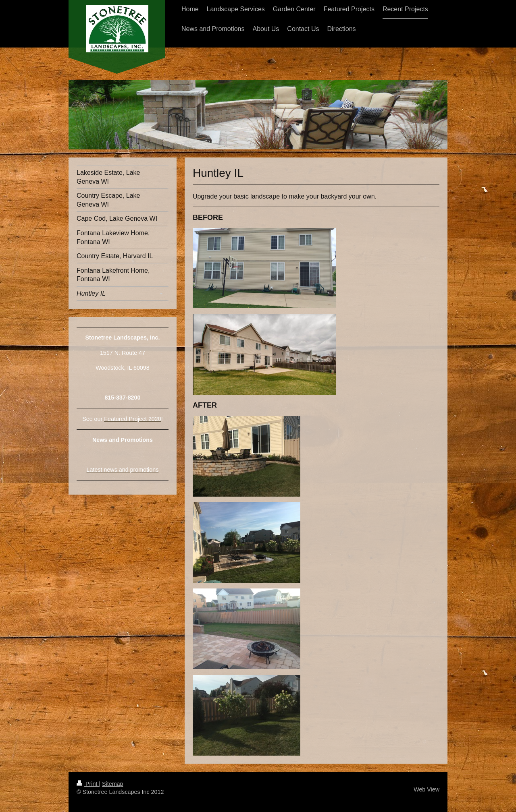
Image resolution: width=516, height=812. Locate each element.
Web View (427, 789)
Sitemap (112, 784)
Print (88, 784)
